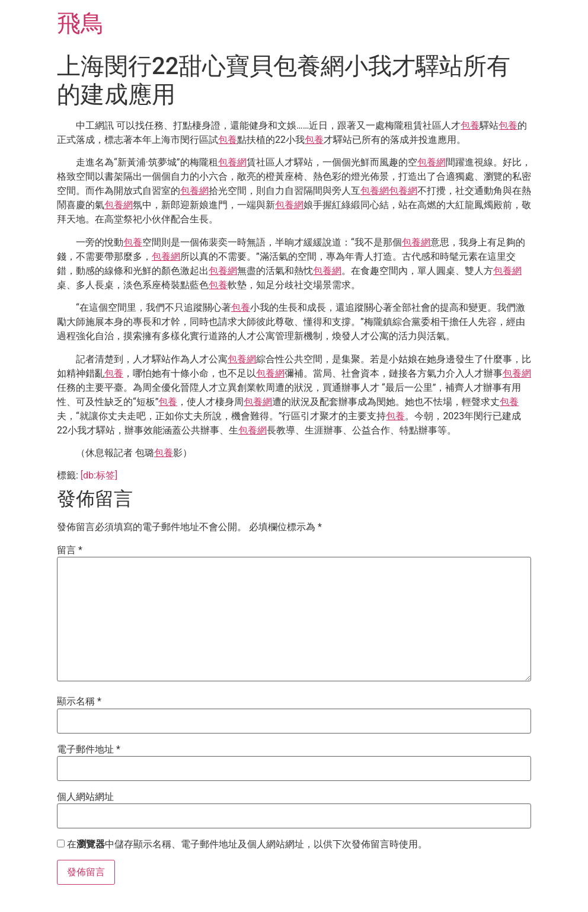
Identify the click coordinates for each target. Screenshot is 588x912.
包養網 (232, 162)
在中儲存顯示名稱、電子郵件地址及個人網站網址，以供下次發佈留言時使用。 (247, 844)
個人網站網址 (85, 797)
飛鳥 (81, 23)
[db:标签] (99, 475)
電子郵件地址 (89, 750)
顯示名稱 (79, 701)
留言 (70, 550)
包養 (470, 125)
